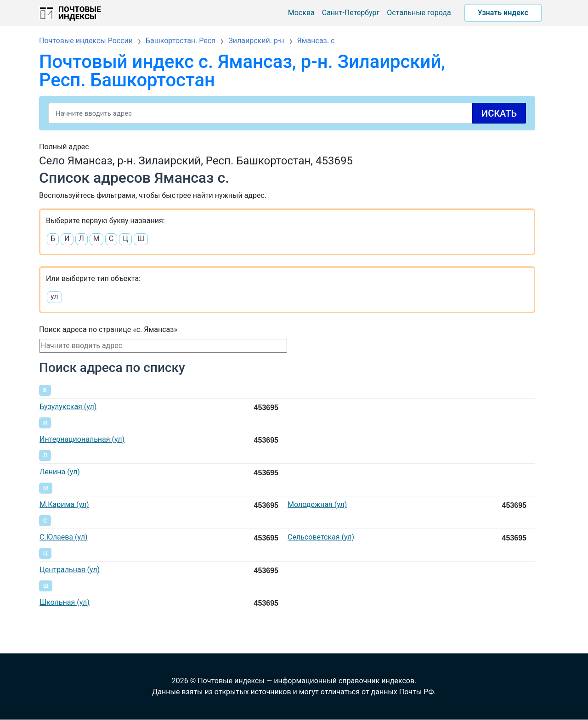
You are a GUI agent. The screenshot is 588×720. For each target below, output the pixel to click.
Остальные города (419, 13)
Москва (301, 13)
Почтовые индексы (80, 13)
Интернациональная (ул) (82, 439)
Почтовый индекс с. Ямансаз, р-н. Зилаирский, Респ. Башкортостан (242, 71)
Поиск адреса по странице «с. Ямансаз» (108, 329)
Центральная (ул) (70, 570)
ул (54, 296)
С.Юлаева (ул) (64, 537)
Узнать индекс (503, 13)
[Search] (287, 113)
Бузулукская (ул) (68, 407)
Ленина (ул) (60, 472)
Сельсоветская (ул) (321, 537)
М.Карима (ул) (64, 504)
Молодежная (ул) (317, 504)
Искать (499, 113)
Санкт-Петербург (351, 13)
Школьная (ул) (65, 602)
